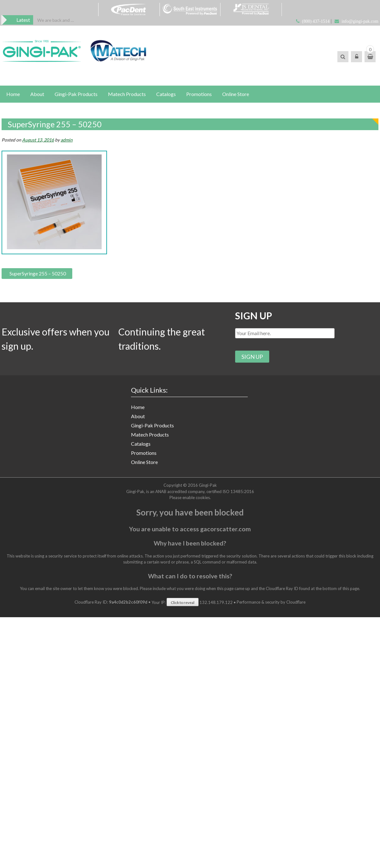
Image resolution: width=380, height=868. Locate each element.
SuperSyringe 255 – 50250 (38, 273)
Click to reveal (183, 603)
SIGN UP (254, 316)
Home (13, 94)
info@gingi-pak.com (360, 21)
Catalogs (166, 94)
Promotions (199, 94)
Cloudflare (296, 602)
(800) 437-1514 (316, 21)
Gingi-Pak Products (76, 94)
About (37, 94)
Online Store (236, 94)
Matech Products (127, 94)
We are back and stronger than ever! (56, 20)
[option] (56, 20)
